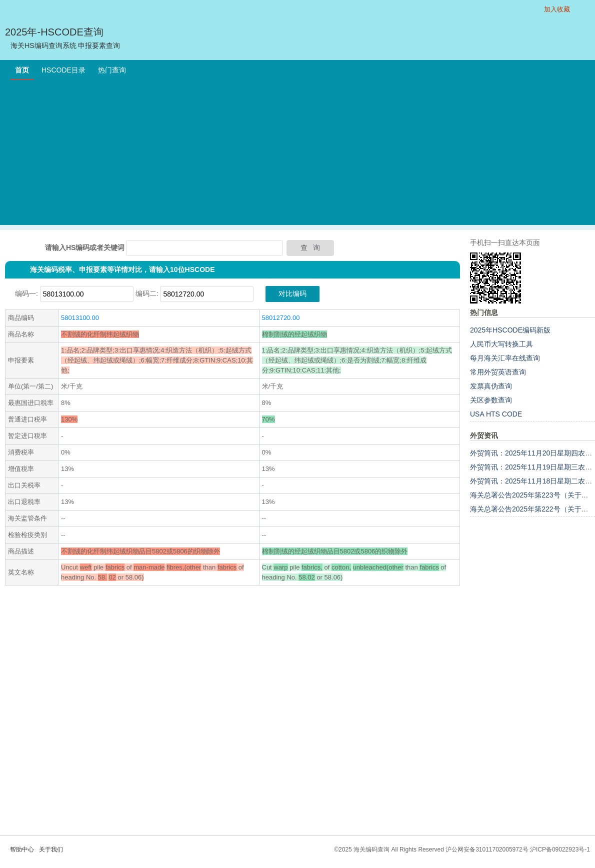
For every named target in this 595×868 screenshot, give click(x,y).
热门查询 (112, 70)
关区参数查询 (491, 400)
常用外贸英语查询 (498, 372)
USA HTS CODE (496, 414)
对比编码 (292, 293)
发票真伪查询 (491, 386)
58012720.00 (281, 318)
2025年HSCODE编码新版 (510, 330)
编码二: (147, 293)
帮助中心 (22, 849)
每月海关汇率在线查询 (505, 358)
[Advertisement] (297, 155)
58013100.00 (80, 318)
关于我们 (51, 849)
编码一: (26, 293)
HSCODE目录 (63, 70)
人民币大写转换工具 (501, 344)
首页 (22, 70)
